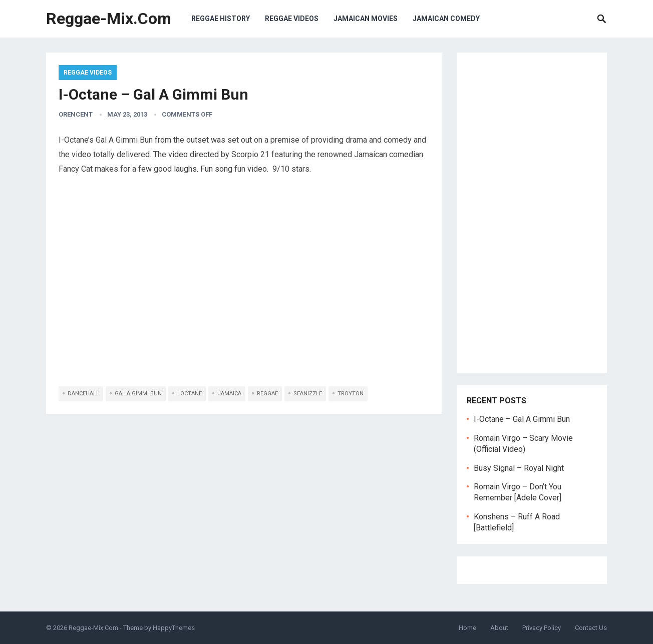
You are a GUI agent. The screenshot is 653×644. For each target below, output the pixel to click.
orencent (76, 114)
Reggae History (221, 19)
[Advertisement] (532, 213)
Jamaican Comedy (446, 19)
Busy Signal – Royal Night (519, 468)
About (499, 628)
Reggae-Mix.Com (109, 19)
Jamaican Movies (366, 19)
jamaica (229, 394)
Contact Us (591, 628)
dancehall (83, 394)
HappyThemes (174, 628)
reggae (267, 394)
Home (467, 628)
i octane (190, 394)
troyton (351, 394)
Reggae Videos (292, 19)
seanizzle (308, 394)
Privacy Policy (542, 628)
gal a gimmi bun (138, 394)
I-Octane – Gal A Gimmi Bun (522, 419)
